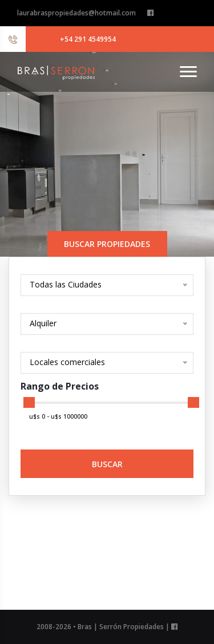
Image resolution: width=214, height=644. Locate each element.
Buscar (107, 464)
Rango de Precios (60, 386)
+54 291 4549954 (88, 39)
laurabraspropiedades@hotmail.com (76, 13)
